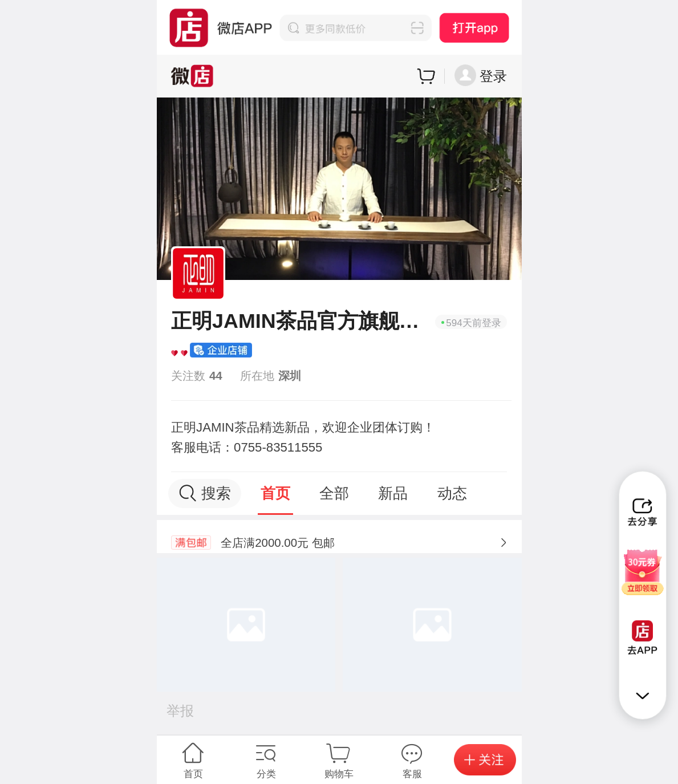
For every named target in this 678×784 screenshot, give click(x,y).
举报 (180, 711)
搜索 (204, 493)
